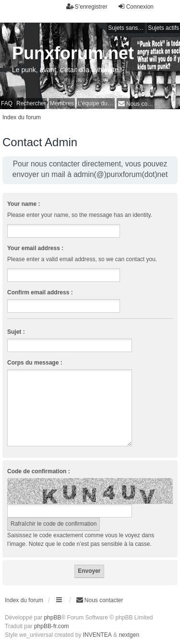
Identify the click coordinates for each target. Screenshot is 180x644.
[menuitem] (136, 104)
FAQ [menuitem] (7, 103)
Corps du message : (35, 363)
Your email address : (35, 248)
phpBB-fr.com (52, 626)
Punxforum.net (73, 53)
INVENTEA (97, 635)
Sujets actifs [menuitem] (163, 28)
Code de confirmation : (39, 471)
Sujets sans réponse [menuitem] (126, 28)
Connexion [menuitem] (136, 6)
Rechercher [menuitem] (31, 103)
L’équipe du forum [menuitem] (96, 103)
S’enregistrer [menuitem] (87, 6)
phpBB (52, 618)
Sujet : (16, 332)
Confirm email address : (40, 292)
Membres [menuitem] (62, 103)
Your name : (24, 204)
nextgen (129, 635)
